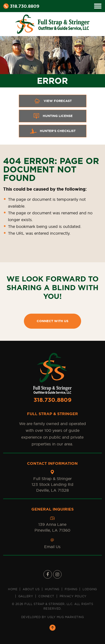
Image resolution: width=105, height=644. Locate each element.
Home (13, 589)
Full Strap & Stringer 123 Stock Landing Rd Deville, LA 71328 (52, 484)
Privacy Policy (73, 596)
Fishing (71, 589)
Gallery (26, 596)
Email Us (52, 547)
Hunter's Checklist (53, 131)
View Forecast (53, 101)
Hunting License (53, 116)
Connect (46, 596)
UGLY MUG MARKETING (66, 617)
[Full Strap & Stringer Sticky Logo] (52, 23)
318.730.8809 (21, 6)
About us (31, 589)
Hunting (52, 589)
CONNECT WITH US (52, 321)
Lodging (90, 589)
